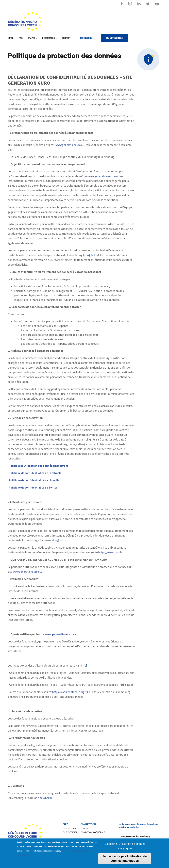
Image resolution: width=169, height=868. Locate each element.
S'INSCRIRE (86, 38)
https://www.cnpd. (109, 552)
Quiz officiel (70, 832)
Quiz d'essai (69, 828)
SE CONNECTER (115, 38)
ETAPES (33, 40)
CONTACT (66, 38)
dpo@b (57, 540)
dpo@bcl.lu (91, 255)
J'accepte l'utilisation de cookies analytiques (125, 848)
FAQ (21, 38)
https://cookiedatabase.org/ (69, 692)
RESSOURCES (50, 40)
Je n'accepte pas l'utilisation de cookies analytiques (125, 860)
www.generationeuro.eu (70, 145)
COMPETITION (88, 824)
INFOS (11, 38)
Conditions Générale (93, 832)
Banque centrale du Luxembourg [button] (140, 836)
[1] (85, 666)
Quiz (65, 824)
